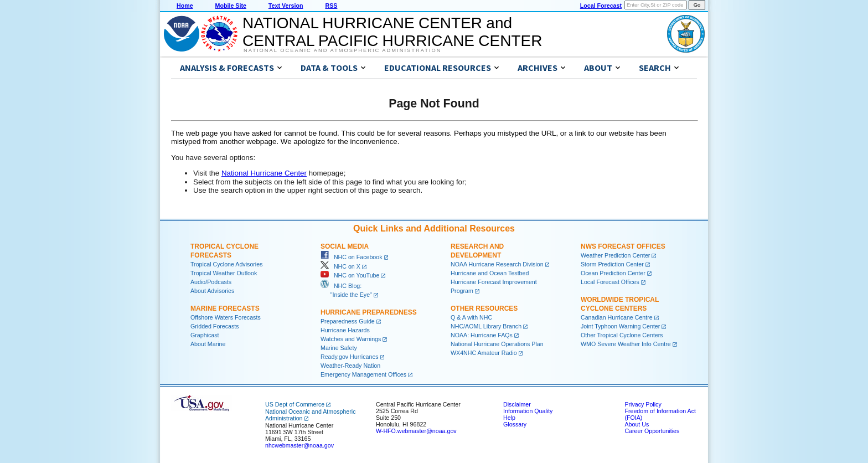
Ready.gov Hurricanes (350, 357)
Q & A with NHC (471, 317)
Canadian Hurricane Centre (617, 317)
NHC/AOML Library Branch (486, 326)
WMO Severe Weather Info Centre (626, 344)
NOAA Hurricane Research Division (497, 264)
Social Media (345, 246)
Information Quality (528, 411)
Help (509, 418)
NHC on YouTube (350, 275)
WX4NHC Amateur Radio (484, 353)
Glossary (515, 424)
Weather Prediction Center (615, 255)
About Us (637, 424)
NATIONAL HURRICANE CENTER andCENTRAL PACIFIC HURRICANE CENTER (392, 32)
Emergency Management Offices (363, 374)
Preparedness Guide (348, 321)
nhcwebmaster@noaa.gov (299, 445)
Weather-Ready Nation (350, 366)
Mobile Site (231, 6)
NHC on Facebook (352, 257)
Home (185, 6)
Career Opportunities (652, 431)
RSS (331, 6)
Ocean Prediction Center (613, 273)
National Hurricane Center (264, 173)
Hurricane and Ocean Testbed (490, 273)
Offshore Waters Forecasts (226, 317)
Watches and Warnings (351, 339)
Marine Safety (339, 348)
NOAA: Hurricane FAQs (482, 335)
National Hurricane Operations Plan (497, 344)
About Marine (208, 344)
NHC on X (340, 266)
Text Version (286, 6)
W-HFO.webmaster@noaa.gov (416, 431)
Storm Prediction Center (612, 264)
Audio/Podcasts (211, 282)
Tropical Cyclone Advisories (227, 264)
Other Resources (484, 308)
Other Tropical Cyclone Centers (622, 335)
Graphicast (205, 335)
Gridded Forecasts (215, 326)
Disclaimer (517, 404)
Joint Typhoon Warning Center (620, 326)
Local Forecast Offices (610, 282)
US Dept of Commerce (295, 404)
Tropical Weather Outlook (224, 273)
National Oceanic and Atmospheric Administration (342, 50)
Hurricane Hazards (345, 330)
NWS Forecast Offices (623, 246)
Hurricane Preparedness (369, 312)
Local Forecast (601, 6)
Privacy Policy (643, 404)
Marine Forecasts (225, 308)
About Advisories (212, 291)
